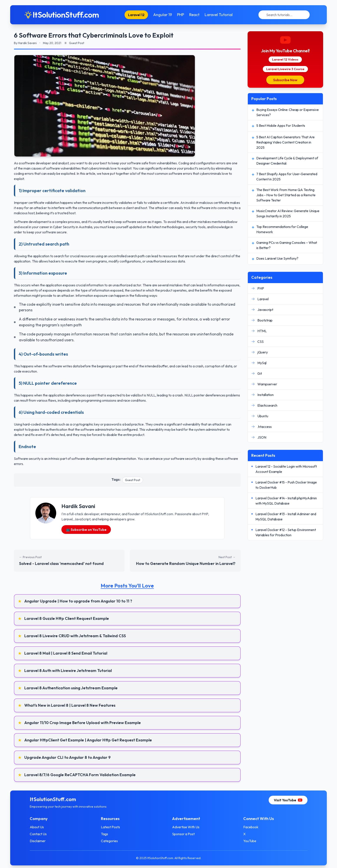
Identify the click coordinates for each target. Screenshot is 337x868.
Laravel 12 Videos (285, 59)
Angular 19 (163, 15)
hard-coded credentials (40, 424)
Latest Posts (110, 827)
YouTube (250, 841)
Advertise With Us (186, 827)
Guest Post (133, 480)
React (194, 15)
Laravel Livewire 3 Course (285, 69)
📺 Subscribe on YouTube (86, 530)
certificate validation (44, 203)
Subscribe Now (285, 80)
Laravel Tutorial (219, 15)
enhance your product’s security (187, 168)
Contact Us (38, 834)
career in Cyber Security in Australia (66, 227)
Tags (104, 834)
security (191, 459)
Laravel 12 (136, 15)
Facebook (251, 827)
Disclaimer (38, 841)
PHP (181, 15)
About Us (37, 827)
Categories (109, 841)
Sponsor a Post (183, 834)
